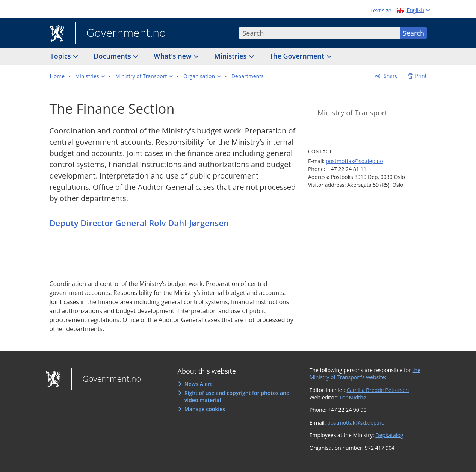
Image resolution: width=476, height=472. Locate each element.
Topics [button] (62, 56)
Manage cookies (205, 409)
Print (421, 76)
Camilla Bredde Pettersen (378, 390)
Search (413, 33)
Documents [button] (113, 56)
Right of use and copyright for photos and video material (237, 397)
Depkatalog (389, 435)
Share (390, 76)
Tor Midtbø (353, 397)
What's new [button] (173, 56)
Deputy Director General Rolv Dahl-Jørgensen (139, 223)
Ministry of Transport (352, 113)
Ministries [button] (231, 56)
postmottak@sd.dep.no (354, 161)
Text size (381, 10)
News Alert (198, 384)
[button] (90, 76)
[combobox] (320, 33)
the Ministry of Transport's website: (365, 374)
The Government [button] (298, 56)
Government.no (121, 33)
